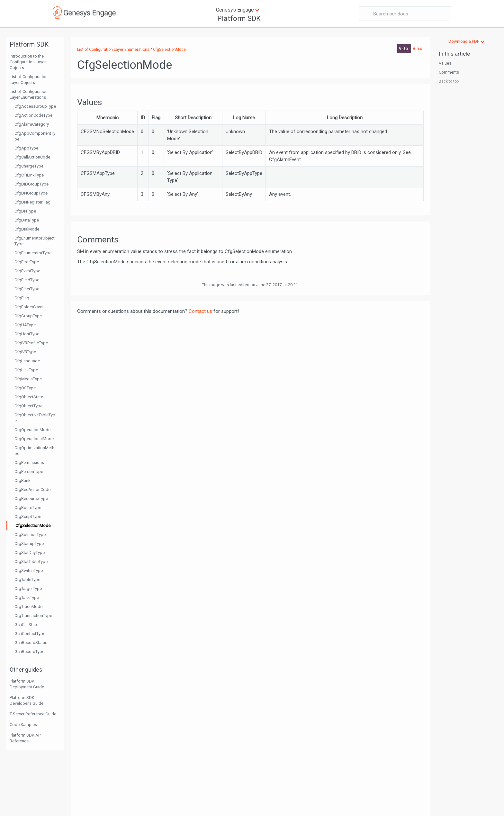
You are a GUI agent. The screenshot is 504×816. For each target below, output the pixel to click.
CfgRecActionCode (32, 490)
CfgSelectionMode (33, 526)
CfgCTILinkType (29, 175)
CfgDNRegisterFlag (32, 202)
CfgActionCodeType (33, 115)
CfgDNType (25, 211)
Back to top (449, 81)
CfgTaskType (27, 598)
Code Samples (23, 725)
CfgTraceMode (28, 607)
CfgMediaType (28, 379)
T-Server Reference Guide (33, 714)
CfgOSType (25, 388)
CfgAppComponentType (35, 136)
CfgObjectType (28, 406)
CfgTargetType (28, 589)
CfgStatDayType (30, 553)
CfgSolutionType (30, 535)
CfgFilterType (27, 289)
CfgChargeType (29, 166)
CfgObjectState (29, 397)
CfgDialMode (27, 229)
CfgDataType (27, 220)
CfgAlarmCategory (32, 124)
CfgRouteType (28, 508)
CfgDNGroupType (31, 193)
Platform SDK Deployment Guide (27, 684)
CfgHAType (25, 325)
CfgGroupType (28, 316)
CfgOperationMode (32, 430)
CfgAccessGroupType (35, 106)
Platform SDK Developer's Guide (27, 700)
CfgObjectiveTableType (35, 418)
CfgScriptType (28, 517)
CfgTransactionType (33, 616)
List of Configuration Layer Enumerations (29, 94)
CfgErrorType (27, 262)
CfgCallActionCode (32, 157)
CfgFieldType (27, 280)
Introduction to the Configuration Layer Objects (28, 62)
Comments (449, 72)
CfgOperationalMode (34, 439)
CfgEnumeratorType (33, 253)
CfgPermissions (29, 462)
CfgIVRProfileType (31, 343)
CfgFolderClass (29, 307)
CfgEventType (27, 271)
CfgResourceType (31, 499)
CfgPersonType (29, 471)
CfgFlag (22, 298)
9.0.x (404, 49)
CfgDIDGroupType (32, 184)
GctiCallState (26, 625)
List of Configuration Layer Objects (29, 80)
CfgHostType (27, 334)
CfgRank (22, 481)
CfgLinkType (26, 370)
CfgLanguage (27, 361)
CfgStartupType (29, 544)
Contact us (200, 311)
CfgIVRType (25, 352)
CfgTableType (27, 580)
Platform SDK (239, 18)
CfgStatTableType (31, 562)
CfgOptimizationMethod (34, 451)
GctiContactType (30, 634)
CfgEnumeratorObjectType (35, 241)
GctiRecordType (29, 652)
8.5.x (417, 49)
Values (445, 63)
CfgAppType (26, 148)
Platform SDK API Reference (26, 738)
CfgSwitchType (29, 571)
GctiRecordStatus (31, 643)
